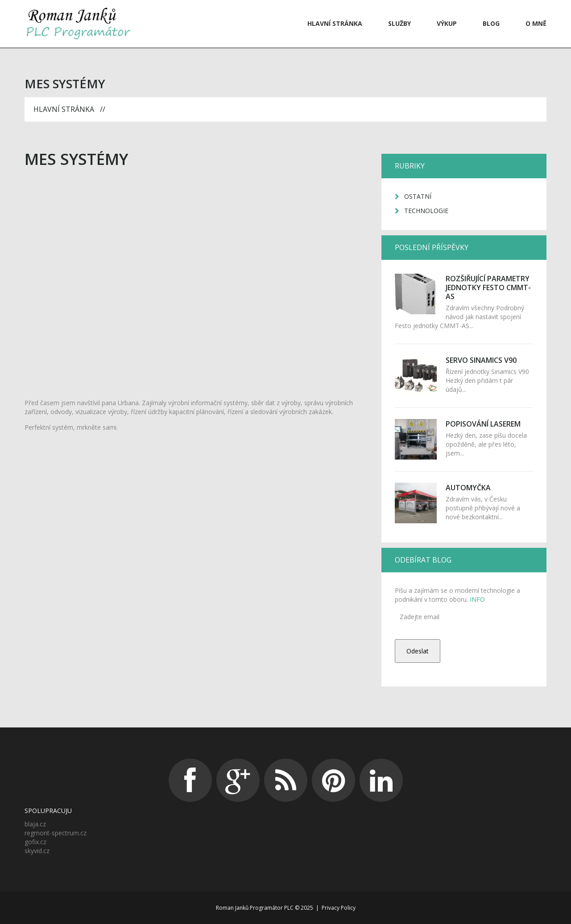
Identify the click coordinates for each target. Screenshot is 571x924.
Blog (491, 24)
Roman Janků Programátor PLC (255, 908)
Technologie (426, 211)
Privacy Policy (339, 908)
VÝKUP (447, 24)
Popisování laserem (483, 424)
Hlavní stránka (335, 24)
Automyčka (468, 488)
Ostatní (418, 196)
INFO (476, 599)
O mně (536, 24)
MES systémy (76, 159)
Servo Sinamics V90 (481, 360)
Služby (399, 24)
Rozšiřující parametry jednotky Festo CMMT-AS (488, 287)
